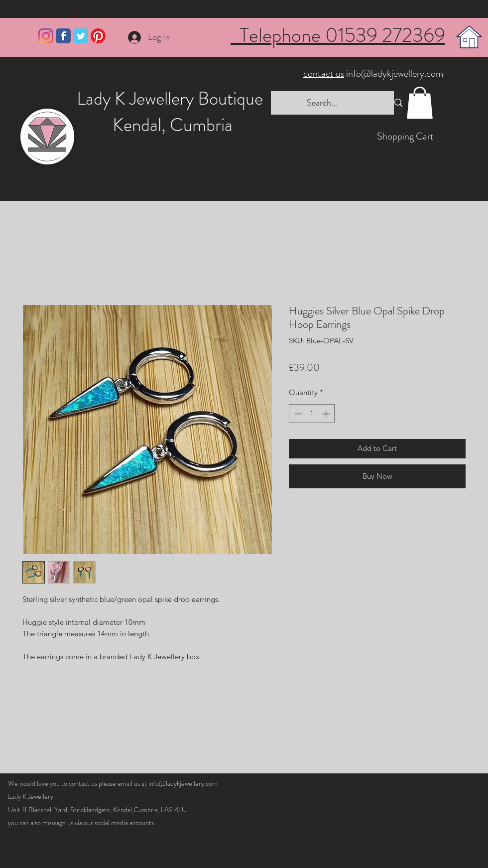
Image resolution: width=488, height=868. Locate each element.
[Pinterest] (98, 36)
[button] (420, 103)
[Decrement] (297, 414)
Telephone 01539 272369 (338, 35)
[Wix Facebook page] (63, 36)
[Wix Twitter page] (81, 36)
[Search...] (322, 103)
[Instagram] (46, 36)
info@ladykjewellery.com (374, 73)
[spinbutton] (312, 414)
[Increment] (327, 414)
